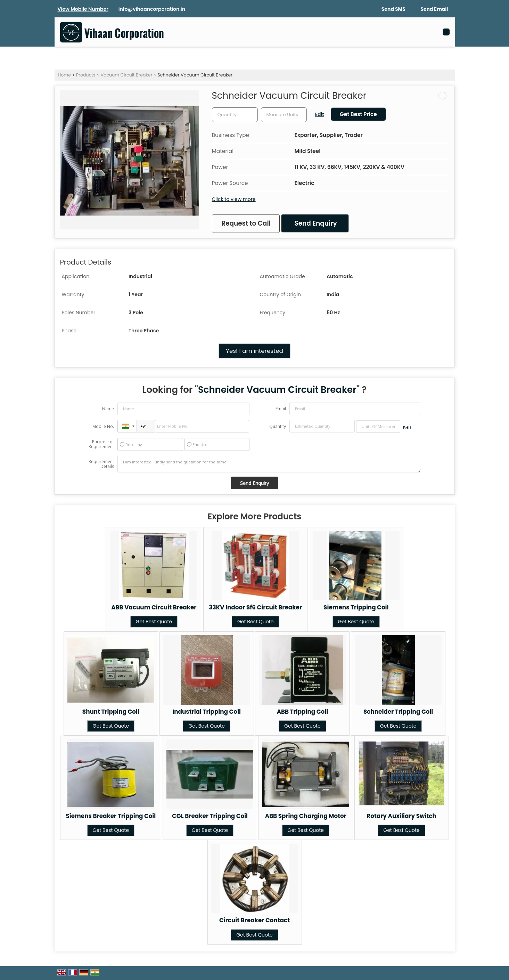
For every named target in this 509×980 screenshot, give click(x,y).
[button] (83, 9)
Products (86, 75)
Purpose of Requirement (101, 444)
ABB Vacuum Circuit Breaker (154, 607)
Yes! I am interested (254, 351)
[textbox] (284, 115)
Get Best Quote (154, 622)
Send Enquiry (315, 223)
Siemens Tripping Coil (356, 607)
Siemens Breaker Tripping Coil (111, 816)
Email (281, 409)
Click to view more (234, 199)
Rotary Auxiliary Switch (401, 816)
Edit (320, 114)
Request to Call (246, 223)
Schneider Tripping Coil (398, 712)
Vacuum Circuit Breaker (126, 75)
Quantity (278, 426)
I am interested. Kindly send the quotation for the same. (269, 464)
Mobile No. (103, 426)
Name (108, 409)
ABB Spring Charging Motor (306, 816)
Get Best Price (358, 114)
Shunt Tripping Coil (111, 712)
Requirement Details (101, 464)
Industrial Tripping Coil (207, 712)
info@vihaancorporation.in (152, 9)
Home (65, 75)
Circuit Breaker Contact (254, 920)
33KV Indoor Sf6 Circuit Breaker (255, 607)
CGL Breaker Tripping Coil (210, 816)
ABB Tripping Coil (302, 712)
